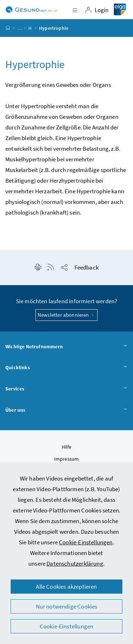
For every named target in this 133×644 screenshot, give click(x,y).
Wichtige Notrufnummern (66, 347)
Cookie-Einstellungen (86, 542)
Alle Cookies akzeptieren (66, 587)
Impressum (67, 459)
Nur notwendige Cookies (67, 606)
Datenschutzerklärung (75, 563)
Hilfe (67, 447)
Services (66, 389)
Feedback (87, 267)
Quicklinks (66, 368)
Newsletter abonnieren (66, 315)
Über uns (66, 410)
